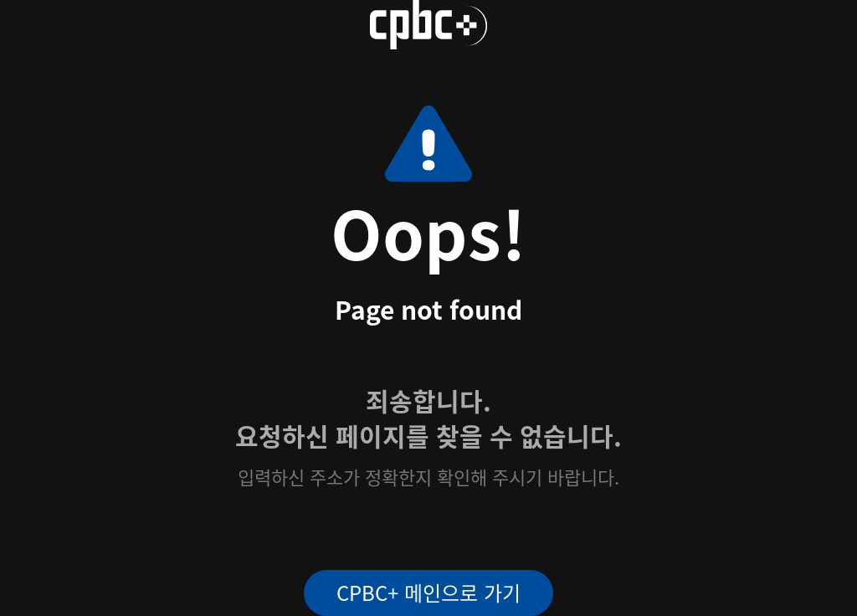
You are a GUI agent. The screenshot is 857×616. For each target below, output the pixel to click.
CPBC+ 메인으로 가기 (428, 592)
